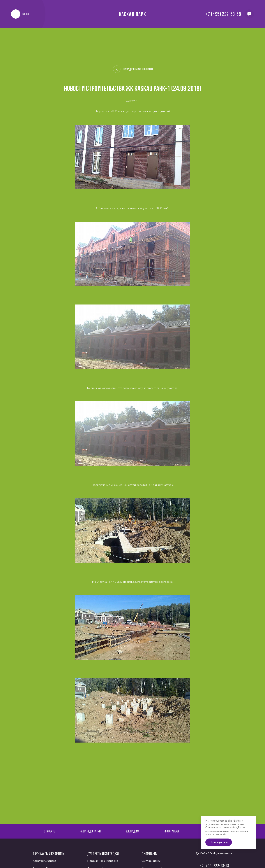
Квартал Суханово (45, 861)
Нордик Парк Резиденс (103, 861)
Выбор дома (133, 831)
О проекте (49, 831)
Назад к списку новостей (133, 69)
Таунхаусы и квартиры (49, 854)
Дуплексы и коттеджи (103, 854)
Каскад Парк (133, 14)
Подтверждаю (219, 842)
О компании (150, 854)
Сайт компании (151, 861)
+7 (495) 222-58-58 (223, 14)
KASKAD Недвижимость (216, 854)
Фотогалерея (172, 831)
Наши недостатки (90, 831)
